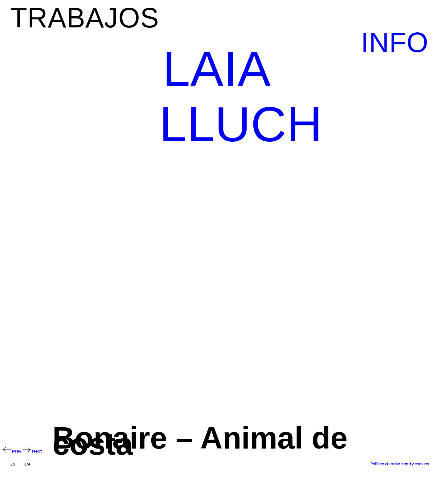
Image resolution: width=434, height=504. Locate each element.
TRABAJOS (85, 18)
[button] (74, 18)
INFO (395, 43)
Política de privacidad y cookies (399, 464)
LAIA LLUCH (241, 96)
